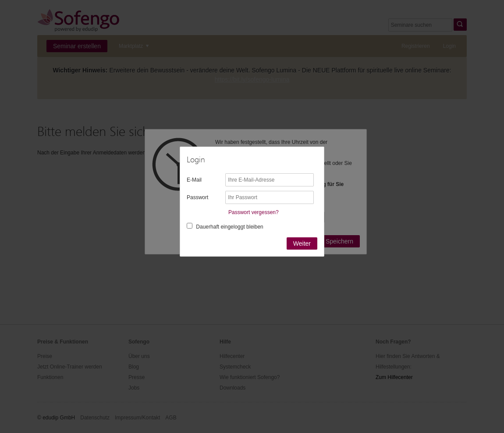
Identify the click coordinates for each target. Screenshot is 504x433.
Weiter (302, 243)
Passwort (197, 197)
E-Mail (194, 180)
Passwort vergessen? (254, 212)
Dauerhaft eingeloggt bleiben (229, 227)
